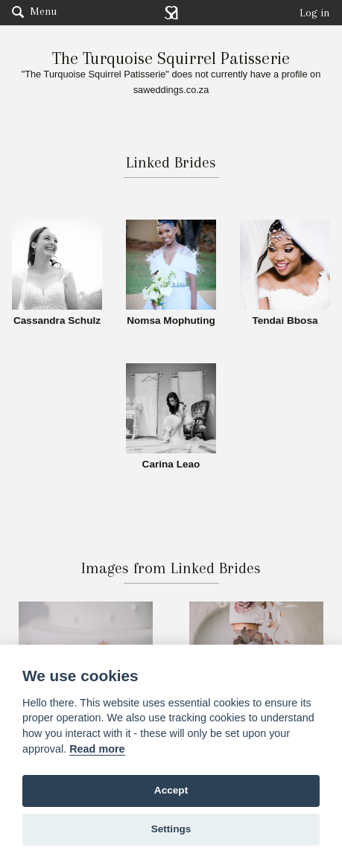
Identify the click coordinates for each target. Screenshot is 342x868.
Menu (34, 11)
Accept (171, 790)
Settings (171, 829)
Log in (315, 13)
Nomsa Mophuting (171, 321)
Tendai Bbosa (285, 321)
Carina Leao (171, 465)
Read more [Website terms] (97, 749)
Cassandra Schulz (57, 321)
